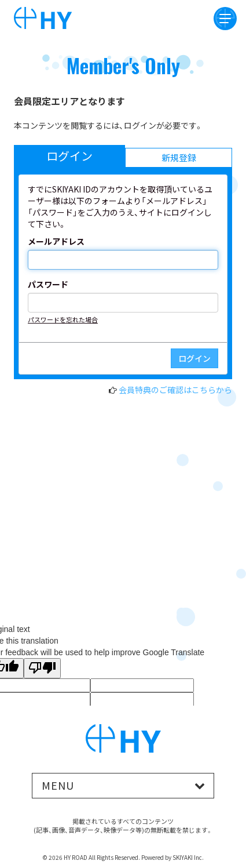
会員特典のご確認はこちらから (175, 390)
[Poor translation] (42, 668)
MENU (58, 785)
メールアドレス (56, 241)
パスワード (48, 284)
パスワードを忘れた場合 (63, 319)
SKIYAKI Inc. (188, 857)
